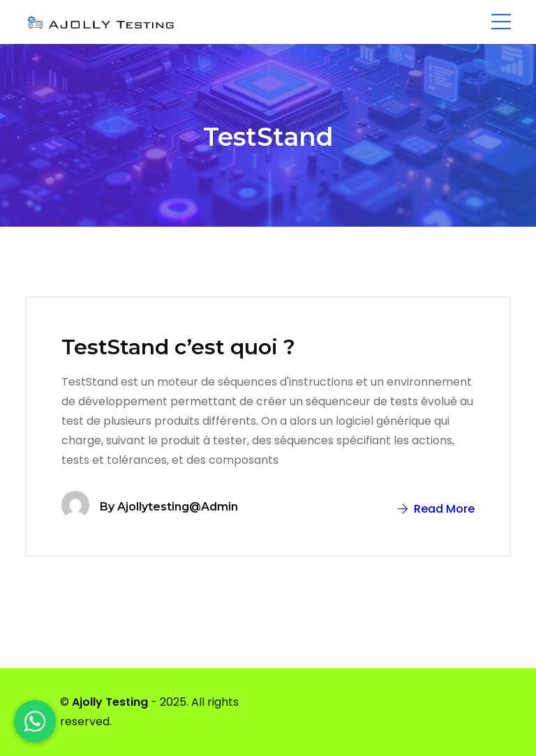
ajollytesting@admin (178, 507)
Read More (436, 509)
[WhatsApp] (35, 721)
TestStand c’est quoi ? (178, 347)
